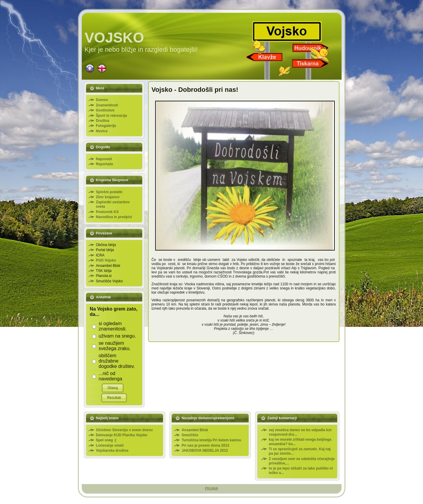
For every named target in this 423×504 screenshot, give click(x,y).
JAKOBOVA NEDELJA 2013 (205, 451)
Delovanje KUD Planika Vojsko (122, 435)
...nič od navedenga (110, 376)
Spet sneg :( (106, 440)
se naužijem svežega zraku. (115, 346)
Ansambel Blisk (195, 430)
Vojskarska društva (112, 451)
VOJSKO (114, 38)
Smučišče (190, 435)
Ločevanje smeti (110, 445)
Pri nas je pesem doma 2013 (205, 445)
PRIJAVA (211, 488)
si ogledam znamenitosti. (113, 326)
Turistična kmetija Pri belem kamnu (211, 440)
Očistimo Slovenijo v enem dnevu (124, 430)
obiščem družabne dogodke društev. (117, 361)
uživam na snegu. (117, 336)
